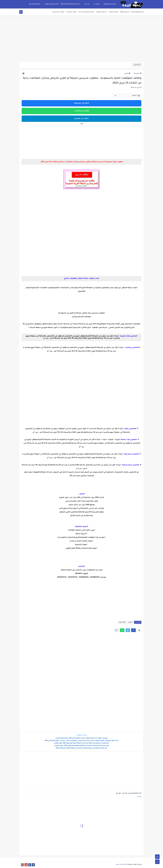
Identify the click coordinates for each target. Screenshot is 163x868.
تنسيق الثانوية (125, 12)
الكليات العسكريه (58, 12)
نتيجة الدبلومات (113, 12)
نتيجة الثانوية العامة (137, 12)
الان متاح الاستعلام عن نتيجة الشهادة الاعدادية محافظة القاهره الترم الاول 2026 (81, 748)
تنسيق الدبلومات (101, 12)
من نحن (87, 4)
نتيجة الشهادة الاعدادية (86, 12)
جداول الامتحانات (71, 12)
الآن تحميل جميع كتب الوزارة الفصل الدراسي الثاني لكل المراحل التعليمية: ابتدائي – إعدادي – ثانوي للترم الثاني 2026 (82, 741)
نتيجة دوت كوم (121, 864)
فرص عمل (122, 622)
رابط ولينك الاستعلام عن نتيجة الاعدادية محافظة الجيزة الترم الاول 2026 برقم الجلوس (81, 743)
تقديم (127, 73)
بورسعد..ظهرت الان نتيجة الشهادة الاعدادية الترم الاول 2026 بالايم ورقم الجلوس (82, 738)
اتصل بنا (97, 4)
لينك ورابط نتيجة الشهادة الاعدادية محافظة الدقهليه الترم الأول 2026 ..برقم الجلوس (82, 746)
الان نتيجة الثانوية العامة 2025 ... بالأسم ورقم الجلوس (62, 4)
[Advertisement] (81, 44)
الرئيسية (138, 73)
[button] (133, 630)
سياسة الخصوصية (110, 4)
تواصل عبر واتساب (82, 111)
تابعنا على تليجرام (81, 119)
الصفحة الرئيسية (35, 4)
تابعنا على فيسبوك (81, 103)
